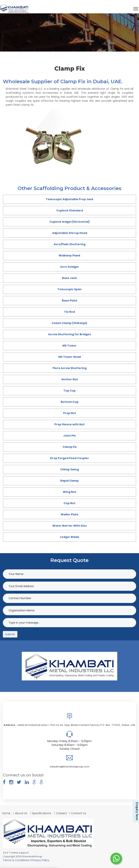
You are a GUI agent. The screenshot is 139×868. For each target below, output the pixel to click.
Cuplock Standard (70, 210)
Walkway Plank (69, 255)
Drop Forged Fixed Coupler (69, 458)
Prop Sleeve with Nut (69, 424)
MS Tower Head (70, 357)
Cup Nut (69, 503)
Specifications (42, 813)
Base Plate (70, 301)
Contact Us (78, 813)
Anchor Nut (70, 379)
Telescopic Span (69, 289)
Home (7, 813)
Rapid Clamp (69, 481)
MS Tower (69, 346)
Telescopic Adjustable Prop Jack (70, 199)
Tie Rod (69, 312)
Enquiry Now (137, 811)
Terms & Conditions (17, 860)
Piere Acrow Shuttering (69, 368)
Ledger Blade (70, 537)
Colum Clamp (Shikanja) (69, 323)
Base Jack (69, 278)
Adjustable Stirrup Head (70, 233)
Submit (10, 634)
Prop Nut (70, 413)
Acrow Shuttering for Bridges (69, 334)
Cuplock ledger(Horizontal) (70, 222)
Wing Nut (69, 492)
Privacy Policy (40, 860)
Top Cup (69, 391)
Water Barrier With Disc (70, 526)
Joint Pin (69, 436)
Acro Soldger (70, 267)
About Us (21, 813)
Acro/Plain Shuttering (69, 244)
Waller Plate (70, 514)
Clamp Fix (70, 447)
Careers (61, 813)
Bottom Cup (70, 402)
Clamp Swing (69, 469)
